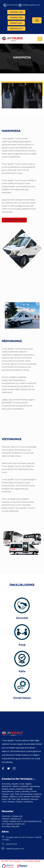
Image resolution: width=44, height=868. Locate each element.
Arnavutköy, (7, 784)
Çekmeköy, (26, 791)
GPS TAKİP (37, 20)
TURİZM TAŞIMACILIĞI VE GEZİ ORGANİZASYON (21, 821)
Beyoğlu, (29, 789)
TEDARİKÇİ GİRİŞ (16, 18)
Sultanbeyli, (25, 799)
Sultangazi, (34, 799)
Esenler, (34, 791)
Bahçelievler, (7, 786)
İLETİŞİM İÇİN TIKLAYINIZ (14, 220)
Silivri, (14, 799)
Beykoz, (13, 789)
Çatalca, (18, 791)
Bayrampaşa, (35, 786)
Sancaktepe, (36, 796)
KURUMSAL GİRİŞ (16, 12)
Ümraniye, (11, 802)
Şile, (10, 799)
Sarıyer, (5, 799)
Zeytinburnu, (28, 802)
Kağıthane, (13, 796)
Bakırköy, (16, 786)
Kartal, (21, 796)
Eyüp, (12, 794)
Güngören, (38, 794)
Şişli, (19, 799)
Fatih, (17, 794)
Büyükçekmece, (8, 791)
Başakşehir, (25, 786)
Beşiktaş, (6, 789)
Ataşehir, (15, 784)
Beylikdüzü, (21, 789)
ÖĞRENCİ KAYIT (16, 23)
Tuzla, (4, 802)
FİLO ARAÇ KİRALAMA (11, 826)
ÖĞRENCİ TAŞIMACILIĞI (12, 819)
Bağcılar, (29, 784)
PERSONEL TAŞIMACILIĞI (12, 816)
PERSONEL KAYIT (16, 28)
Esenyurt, (6, 794)
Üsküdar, (20, 802)
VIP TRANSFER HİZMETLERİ (13, 824)
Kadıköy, (5, 796)
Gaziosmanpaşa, (26, 794)
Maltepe (27, 796)
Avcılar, (22, 784)
